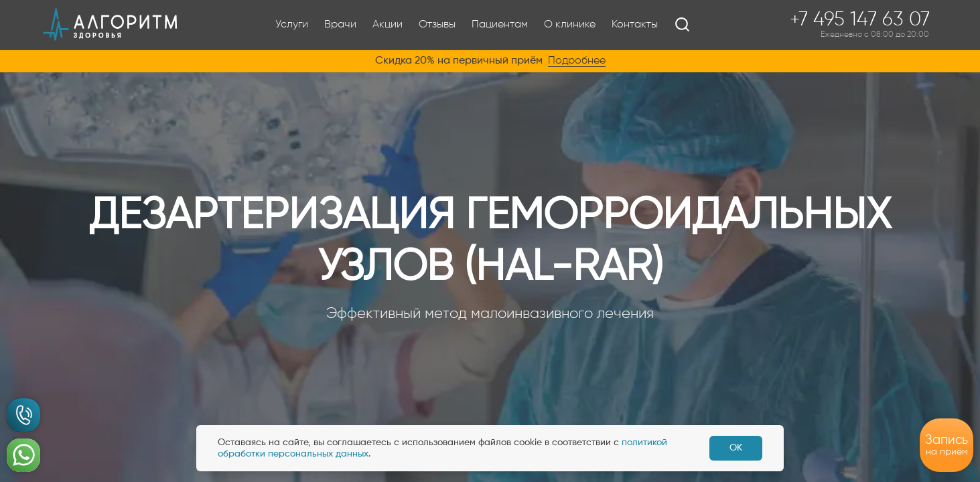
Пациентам (500, 25)
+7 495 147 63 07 (860, 25)
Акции (388, 25)
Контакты (635, 25)
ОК (736, 448)
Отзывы (437, 25)
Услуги (292, 25)
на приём (947, 445)
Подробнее (577, 61)
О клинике (570, 25)
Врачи (340, 25)
